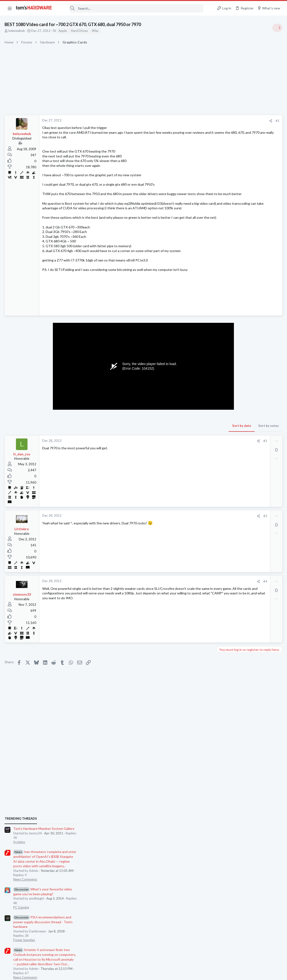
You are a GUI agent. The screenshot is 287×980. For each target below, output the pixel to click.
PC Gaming (226, 351)
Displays (224, 585)
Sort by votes (191, 440)
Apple (63, 31)
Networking (227, 561)
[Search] (131, 8)
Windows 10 (227, 632)
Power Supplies (229, 384)
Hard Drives (80, 31)
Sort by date (164, 440)
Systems (224, 286)
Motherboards (229, 608)
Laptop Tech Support (233, 537)
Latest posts (221, 513)
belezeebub (17, 31)
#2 (188, 455)
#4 (188, 596)
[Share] (193, 121)
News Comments (230, 324)
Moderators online (227, 691)
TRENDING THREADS (226, 262)
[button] (10, 8)
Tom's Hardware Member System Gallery (249, 273)
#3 (188, 530)
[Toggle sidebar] (277, 28)
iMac (96, 31)
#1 (200, 121)
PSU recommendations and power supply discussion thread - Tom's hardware (248, 366)
